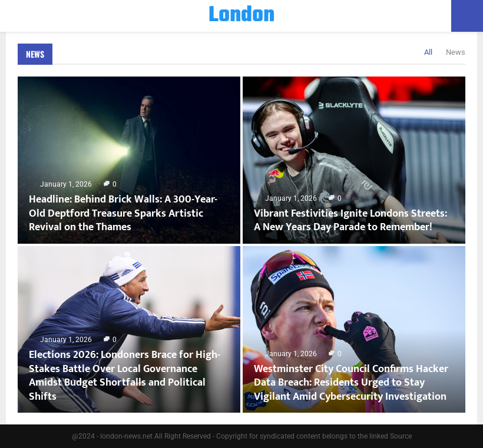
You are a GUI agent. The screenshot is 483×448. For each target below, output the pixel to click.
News (35, 54)
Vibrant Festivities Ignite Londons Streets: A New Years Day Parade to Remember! (350, 220)
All (428, 52)
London (241, 16)
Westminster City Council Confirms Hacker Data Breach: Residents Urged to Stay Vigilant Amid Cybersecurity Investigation (351, 383)
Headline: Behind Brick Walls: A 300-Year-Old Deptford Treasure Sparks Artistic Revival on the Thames (123, 213)
